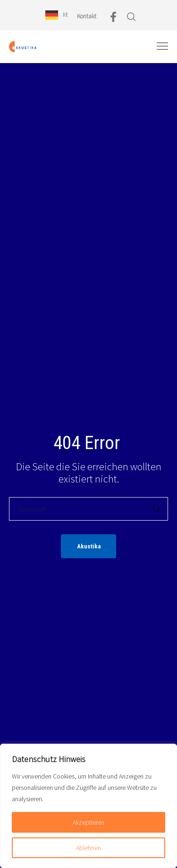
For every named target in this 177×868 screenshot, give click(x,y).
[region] (88, 806)
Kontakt (87, 16)
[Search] (156, 509)
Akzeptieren (88, 822)
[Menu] (158, 47)
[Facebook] (113, 17)
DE (65, 15)
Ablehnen (88, 848)
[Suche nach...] (89, 509)
